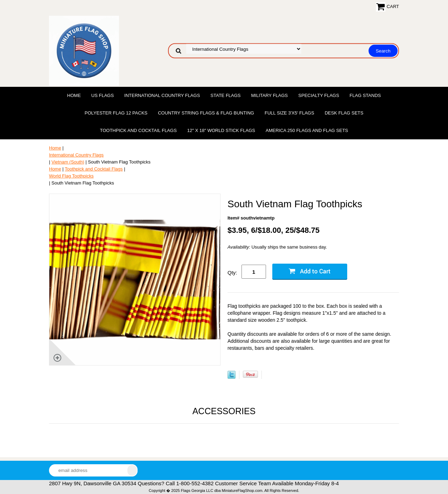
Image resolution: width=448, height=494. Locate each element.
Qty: (232, 273)
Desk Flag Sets (344, 113)
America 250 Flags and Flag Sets (307, 130)
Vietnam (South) (68, 162)
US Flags (103, 95)
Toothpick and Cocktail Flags (138, 130)
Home (74, 95)
